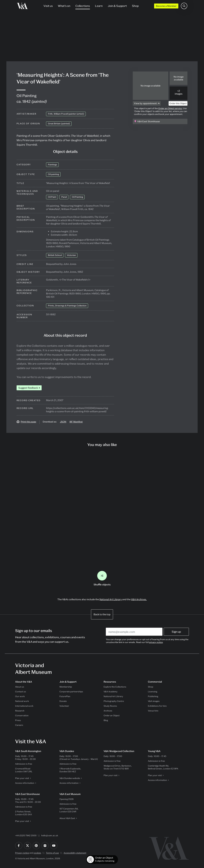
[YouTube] (54, 846)
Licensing (153, 692)
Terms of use (52, 853)
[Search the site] (184, 6)
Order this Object (178, 103)
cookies (37, 853)
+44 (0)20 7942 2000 (26, 835)
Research (20, 711)
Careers (19, 725)
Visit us (48, 6)
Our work (20, 696)
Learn (99, 6)
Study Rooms (110, 706)
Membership (66, 687)
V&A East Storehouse (149, 121)
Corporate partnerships (71, 692)
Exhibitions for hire (157, 706)
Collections (83, 6)
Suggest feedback (28, 388)
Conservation (22, 715)
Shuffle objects (102, 578)
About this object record (65, 335)
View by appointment (145, 103)
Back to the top (102, 614)
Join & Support (117, 6)
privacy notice (156, 642)
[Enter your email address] (134, 632)
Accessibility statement (75, 853)
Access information (25, 783)
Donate (63, 701)
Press (18, 720)
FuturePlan (65, 696)
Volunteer (64, 706)
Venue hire (153, 711)
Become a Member (166, 6)
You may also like (102, 445)
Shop (135, 6)
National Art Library (111, 599)
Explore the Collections (115, 687)
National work (22, 701)
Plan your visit (22, 778)
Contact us (21, 692)
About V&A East (67, 818)
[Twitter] (27, 846)
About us (20, 687)
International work (24, 706)
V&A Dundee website (70, 778)
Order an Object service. (170, 108)
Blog (106, 720)
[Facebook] (19, 846)
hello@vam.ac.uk (50, 835)
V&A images (154, 701)
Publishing (153, 696)
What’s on (64, 6)
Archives (108, 711)
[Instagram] (45, 846)
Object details (65, 151)
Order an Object (112, 715)
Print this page (28, 422)
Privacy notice (22, 853)
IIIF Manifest (76, 422)
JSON (63, 422)
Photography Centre (114, 701)
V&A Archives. (139, 599)
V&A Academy (111, 692)
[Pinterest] (36, 846)
